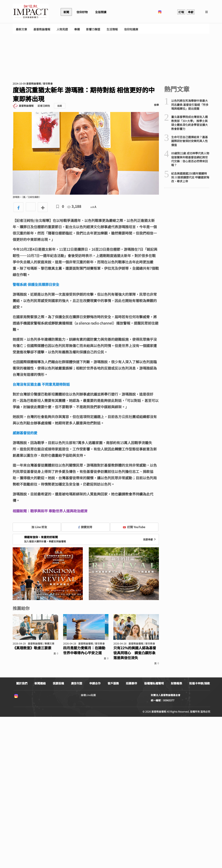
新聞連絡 (40, 683)
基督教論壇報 (42, 29)
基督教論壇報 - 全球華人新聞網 (31, 12)
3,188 (74, 206)
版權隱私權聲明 (154, 683)
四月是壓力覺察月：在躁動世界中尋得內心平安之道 (84, 650)
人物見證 (62, 29)
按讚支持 (85, 527)
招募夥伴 (131, 683)
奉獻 (191, 12)
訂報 (181, 12)
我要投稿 (58, 683)
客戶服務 (113, 683)
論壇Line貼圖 (88, 695)
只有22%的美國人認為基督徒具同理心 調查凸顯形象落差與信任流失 (135, 653)
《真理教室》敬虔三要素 (32, 648)
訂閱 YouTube (134, 527)
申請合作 (95, 683)
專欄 (77, 29)
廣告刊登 (77, 683)
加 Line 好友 (37, 527)
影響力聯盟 (93, 29)
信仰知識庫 (131, 29)
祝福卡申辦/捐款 (200, 683)
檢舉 (156, 105)
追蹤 (60, 106)
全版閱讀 (101, 12)
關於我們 (22, 683)
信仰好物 (82, 12)
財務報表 (176, 683)
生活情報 (112, 29)
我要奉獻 (150, 539)
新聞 (66, 12)
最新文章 (21, 29)
